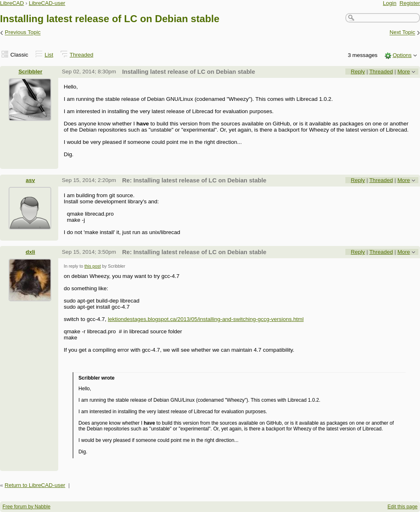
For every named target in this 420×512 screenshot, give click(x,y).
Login (390, 3)
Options (402, 55)
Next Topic (403, 33)
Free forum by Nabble (26, 507)
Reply (358, 72)
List (49, 55)
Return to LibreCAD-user (35, 485)
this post (93, 266)
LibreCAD (12, 3)
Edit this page (403, 507)
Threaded (82, 55)
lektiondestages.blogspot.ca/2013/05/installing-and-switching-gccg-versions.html (206, 319)
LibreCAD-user (47, 3)
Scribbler (30, 72)
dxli (30, 252)
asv (30, 180)
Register (410, 3)
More (404, 72)
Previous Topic (23, 33)
